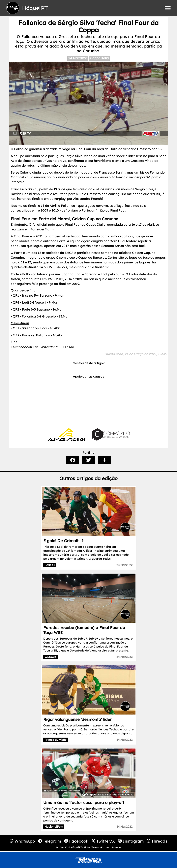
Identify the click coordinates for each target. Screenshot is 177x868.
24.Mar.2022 (77, 58)
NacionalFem (54, 827)
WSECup (50, 657)
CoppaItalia (99, 58)
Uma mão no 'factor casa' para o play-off (84, 802)
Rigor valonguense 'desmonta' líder (77, 719)
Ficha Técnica (91, 847)
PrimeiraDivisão (56, 740)
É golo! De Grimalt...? (63, 541)
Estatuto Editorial (111, 847)
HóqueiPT (76, 847)
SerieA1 (50, 565)
